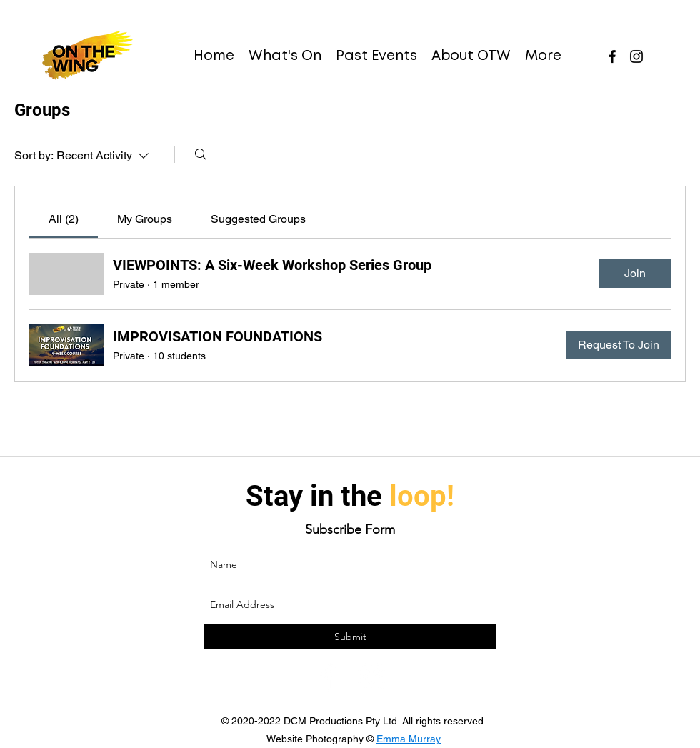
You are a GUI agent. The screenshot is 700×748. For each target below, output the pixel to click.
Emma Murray (409, 739)
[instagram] (636, 56)
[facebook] (612, 56)
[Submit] (350, 637)
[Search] (201, 154)
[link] (64, 219)
